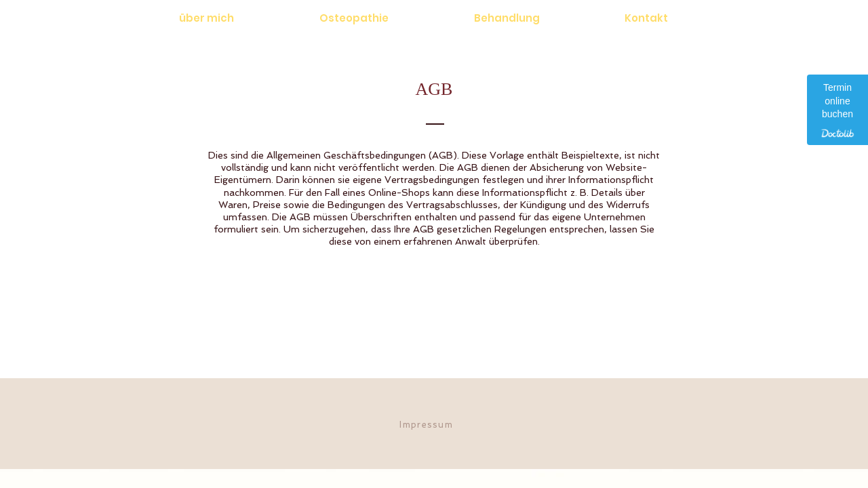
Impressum (426, 425)
